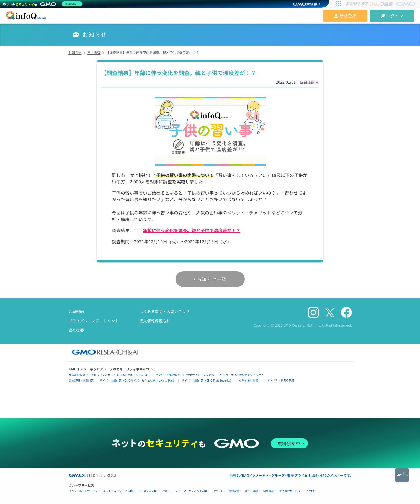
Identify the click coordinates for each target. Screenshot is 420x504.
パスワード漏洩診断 (168, 375)
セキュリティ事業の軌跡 (279, 380)
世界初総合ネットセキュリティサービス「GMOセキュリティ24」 (109, 375)
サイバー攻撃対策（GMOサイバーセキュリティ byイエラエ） (138, 380)
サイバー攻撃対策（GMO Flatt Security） (207, 380)
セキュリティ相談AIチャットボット (242, 375)
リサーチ (218, 491)
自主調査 (311, 82)
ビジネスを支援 (148, 491)
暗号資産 (269, 491)
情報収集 (234, 491)
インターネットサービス (83, 491)
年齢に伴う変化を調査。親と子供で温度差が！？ (192, 230)
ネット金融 (251, 491)
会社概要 (76, 330)
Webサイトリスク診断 (200, 375)
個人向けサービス (290, 491)
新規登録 (345, 16)
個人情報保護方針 (155, 321)
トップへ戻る (402, 475)
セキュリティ (170, 491)
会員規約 (76, 311)
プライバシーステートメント (94, 321)
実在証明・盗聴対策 (81, 380)
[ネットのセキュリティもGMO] (42, 4)
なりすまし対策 (248, 380)
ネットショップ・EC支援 (118, 491)
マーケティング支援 (195, 491)
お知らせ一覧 (212, 279)
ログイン (392, 16)
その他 (310, 491)
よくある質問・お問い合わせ (164, 311)
